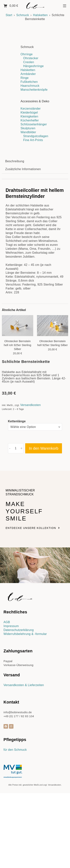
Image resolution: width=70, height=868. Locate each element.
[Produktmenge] (16, 532)
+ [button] (21, 532)
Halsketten (40, 15)
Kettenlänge (17, 505)
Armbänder (28, 74)
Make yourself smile (24, 595)
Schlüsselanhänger (34, 124)
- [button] (10, 532)
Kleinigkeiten (29, 116)
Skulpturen (28, 128)
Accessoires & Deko (35, 101)
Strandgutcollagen (36, 136)
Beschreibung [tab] (15, 245)
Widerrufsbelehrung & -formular (25, 718)
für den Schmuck (15, 834)
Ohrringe (27, 54)
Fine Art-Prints (33, 140)
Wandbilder (28, 132)
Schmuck (23, 15)
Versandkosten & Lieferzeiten (24, 769)
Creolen (29, 62)
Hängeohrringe (33, 66)
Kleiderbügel (29, 113)
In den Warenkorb (44, 532)
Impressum (11, 710)
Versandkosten (30, 489)
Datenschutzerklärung (19, 714)
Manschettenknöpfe (34, 90)
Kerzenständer (31, 109)
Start (9, 15)
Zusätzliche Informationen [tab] (23, 253)
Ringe (25, 78)
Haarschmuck (30, 86)
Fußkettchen (29, 82)
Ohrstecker (31, 58)
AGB (7, 706)
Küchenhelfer (30, 120)
